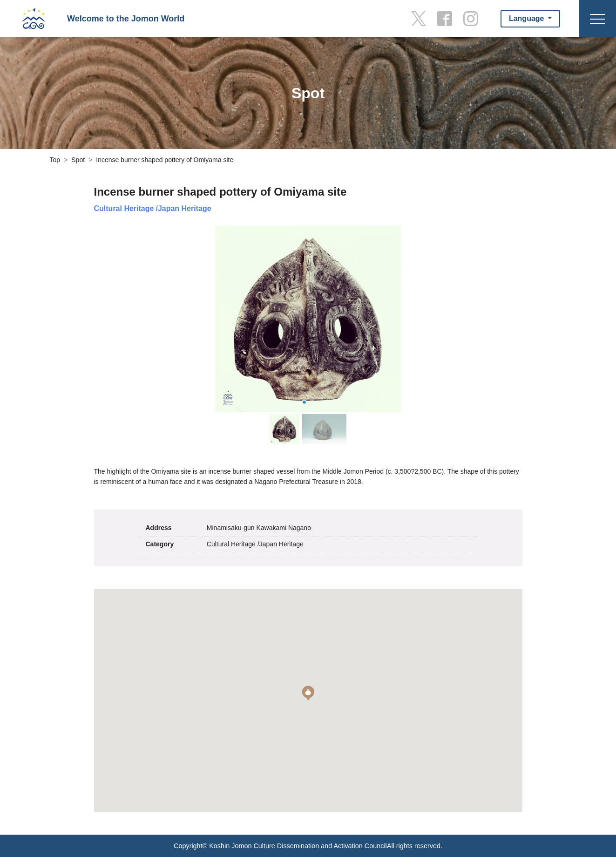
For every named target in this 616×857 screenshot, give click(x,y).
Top (55, 160)
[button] (308, 693)
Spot (78, 160)
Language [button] (528, 18)
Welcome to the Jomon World (126, 19)
